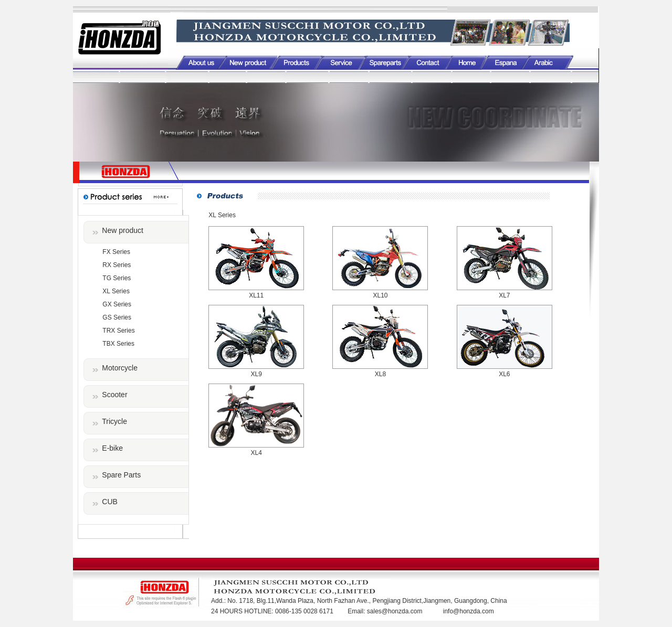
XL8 (380, 374)
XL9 (256, 374)
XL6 (504, 374)
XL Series (116, 291)
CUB (110, 502)
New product (123, 230)
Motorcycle (120, 368)
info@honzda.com (469, 611)
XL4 (256, 453)
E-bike (112, 448)
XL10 (380, 295)
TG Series (117, 278)
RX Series (117, 265)
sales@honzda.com (396, 611)
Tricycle (114, 421)
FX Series (116, 252)
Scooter (114, 395)
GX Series (117, 304)
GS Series (117, 317)
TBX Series (118, 344)
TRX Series (118, 331)
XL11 (256, 295)
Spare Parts (121, 475)
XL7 (504, 295)
